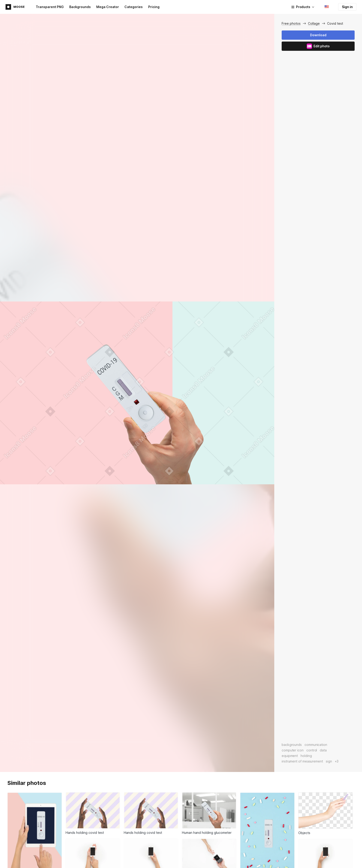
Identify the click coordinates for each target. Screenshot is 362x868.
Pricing (154, 7)
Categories (134, 7)
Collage (314, 23)
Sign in (347, 7)
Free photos (291, 23)
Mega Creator (108, 7)
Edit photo (318, 46)
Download (318, 35)
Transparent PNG (50, 7)
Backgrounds (80, 7)
